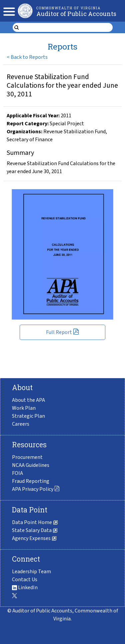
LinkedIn (25, 588)
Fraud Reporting (31, 481)
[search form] (67, 28)
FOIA (17, 473)
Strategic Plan (28, 416)
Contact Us (25, 580)
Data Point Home (35, 522)
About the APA (28, 400)
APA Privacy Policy (36, 489)
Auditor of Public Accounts (76, 14)
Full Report (62, 332)
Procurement (27, 457)
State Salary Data (35, 530)
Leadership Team (31, 572)
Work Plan (24, 408)
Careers (21, 424)
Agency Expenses (34, 538)
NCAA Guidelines (31, 465)
